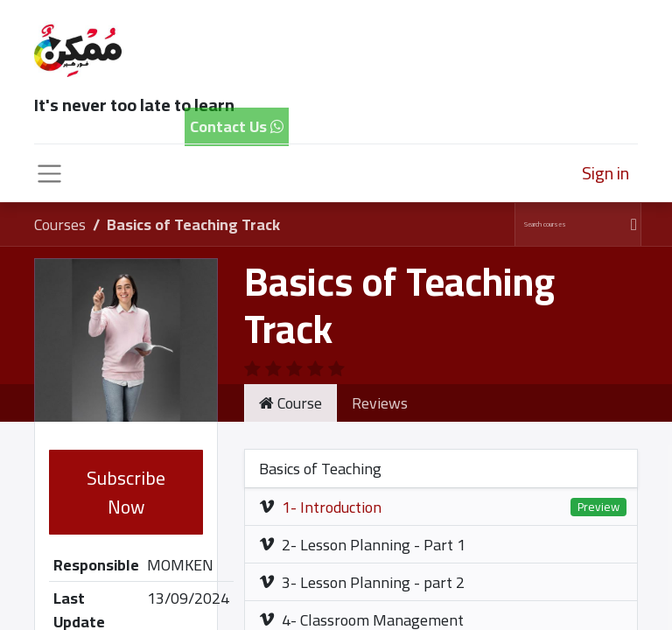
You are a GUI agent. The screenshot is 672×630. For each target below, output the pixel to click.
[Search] (631, 224)
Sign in (605, 173)
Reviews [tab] (380, 403)
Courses (60, 224)
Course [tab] (290, 403)
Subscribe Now (126, 492)
